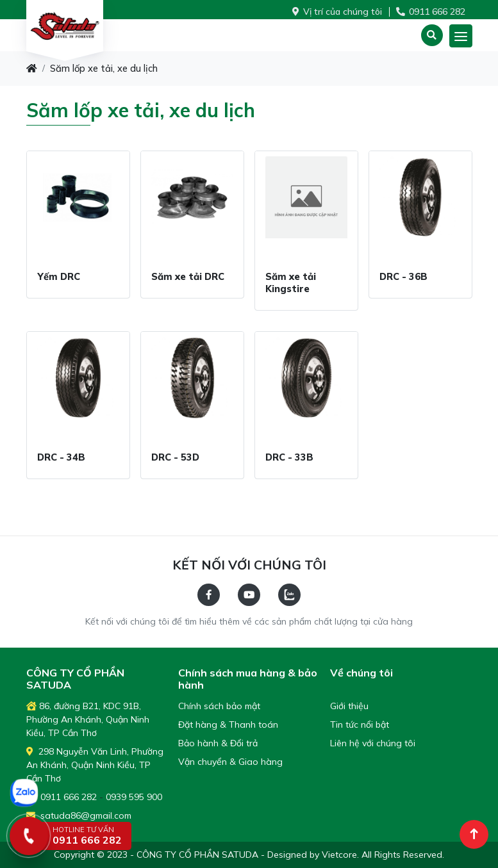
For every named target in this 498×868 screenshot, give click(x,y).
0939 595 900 (134, 797)
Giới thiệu (349, 706)
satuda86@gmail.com (79, 815)
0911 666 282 (431, 12)
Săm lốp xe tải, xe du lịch (104, 68)
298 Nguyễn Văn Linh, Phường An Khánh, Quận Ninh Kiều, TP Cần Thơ (95, 765)
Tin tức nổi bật (360, 725)
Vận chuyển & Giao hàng (230, 762)
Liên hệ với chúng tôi (373, 743)
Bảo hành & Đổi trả (218, 743)
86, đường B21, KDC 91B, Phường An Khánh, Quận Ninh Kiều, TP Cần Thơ (88, 719)
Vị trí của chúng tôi (337, 12)
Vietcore (339, 855)
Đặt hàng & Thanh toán (228, 725)
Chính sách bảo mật (219, 706)
